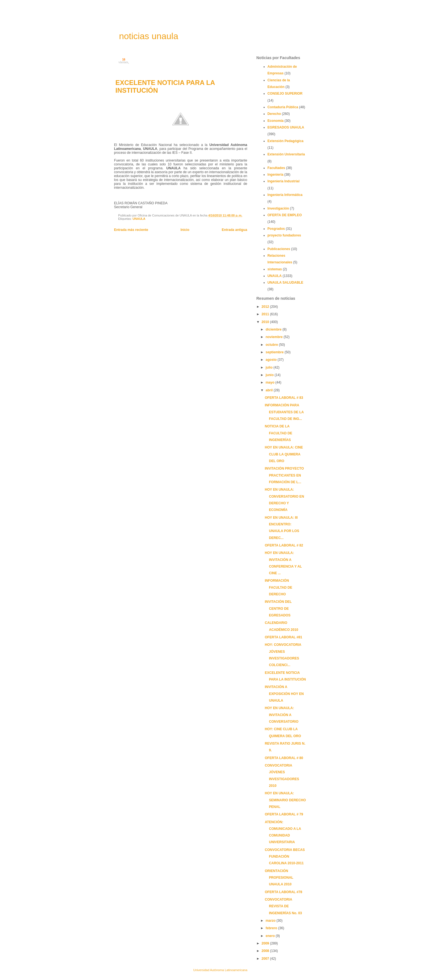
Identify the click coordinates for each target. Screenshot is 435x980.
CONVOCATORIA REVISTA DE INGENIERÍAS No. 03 (283, 906)
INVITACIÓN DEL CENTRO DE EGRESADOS (278, 609)
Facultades (276, 168)
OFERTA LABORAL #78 (283, 892)
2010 (266, 322)
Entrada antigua (234, 230)
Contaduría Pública (283, 107)
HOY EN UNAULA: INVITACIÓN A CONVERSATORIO (281, 715)
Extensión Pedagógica (285, 141)
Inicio (185, 230)
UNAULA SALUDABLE (285, 283)
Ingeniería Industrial (284, 181)
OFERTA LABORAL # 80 (284, 758)
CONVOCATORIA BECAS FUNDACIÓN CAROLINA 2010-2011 (285, 857)
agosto (271, 360)
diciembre (274, 329)
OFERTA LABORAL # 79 (284, 814)
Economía (275, 121)
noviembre (275, 337)
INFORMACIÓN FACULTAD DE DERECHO (278, 587)
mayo (270, 382)
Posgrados (276, 229)
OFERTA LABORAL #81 (283, 637)
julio (269, 367)
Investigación (278, 208)
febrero (272, 928)
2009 (266, 943)
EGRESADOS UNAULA (286, 127)
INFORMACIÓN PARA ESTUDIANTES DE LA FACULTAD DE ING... (284, 412)
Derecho (274, 114)
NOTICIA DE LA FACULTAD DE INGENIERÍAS (278, 433)
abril (270, 390)
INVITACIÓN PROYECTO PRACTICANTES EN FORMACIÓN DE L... (284, 475)
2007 (266, 959)
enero (270, 936)
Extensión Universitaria (286, 154)
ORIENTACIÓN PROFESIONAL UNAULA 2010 (279, 878)
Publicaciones (279, 249)
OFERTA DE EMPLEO (285, 215)
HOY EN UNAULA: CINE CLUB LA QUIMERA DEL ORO (284, 454)
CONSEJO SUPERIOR (285, 94)
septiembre (275, 352)
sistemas (275, 269)
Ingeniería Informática (285, 195)
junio (270, 375)
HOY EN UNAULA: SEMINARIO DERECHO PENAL (285, 800)
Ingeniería (275, 175)
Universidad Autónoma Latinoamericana (220, 970)
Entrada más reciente (131, 230)
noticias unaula (149, 36)
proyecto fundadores (284, 235)
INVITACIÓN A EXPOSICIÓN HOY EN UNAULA (284, 694)
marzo (271, 921)
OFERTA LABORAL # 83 (284, 398)
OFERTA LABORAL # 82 (284, 545)
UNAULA (139, 219)
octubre (272, 345)
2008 (266, 951)
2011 (266, 314)
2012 (266, 307)
